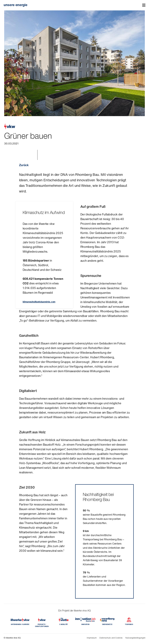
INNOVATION (85, 624)
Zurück (24, 165)
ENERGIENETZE (107, 624)
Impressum (92, 638)
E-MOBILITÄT (64, 624)
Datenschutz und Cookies (111, 638)
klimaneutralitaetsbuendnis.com (39, 302)
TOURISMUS (129, 624)
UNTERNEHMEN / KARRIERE (20, 624)
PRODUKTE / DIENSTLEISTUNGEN (42, 625)
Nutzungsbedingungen (135, 638)
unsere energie (16, 5)
